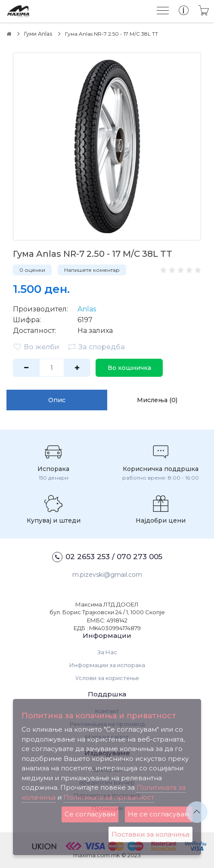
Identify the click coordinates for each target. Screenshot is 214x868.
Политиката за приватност (109, 797)
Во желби (36, 347)
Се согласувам (90, 814)
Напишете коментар (92, 270)
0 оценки (32, 270)
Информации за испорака (107, 665)
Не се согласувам (159, 814)
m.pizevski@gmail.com (107, 575)
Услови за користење (107, 678)
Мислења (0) (157, 400)
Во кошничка (129, 368)
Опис (57, 400)
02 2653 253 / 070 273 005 (107, 557)
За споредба (96, 347)
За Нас (107, 652)
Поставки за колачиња (150, 834)
